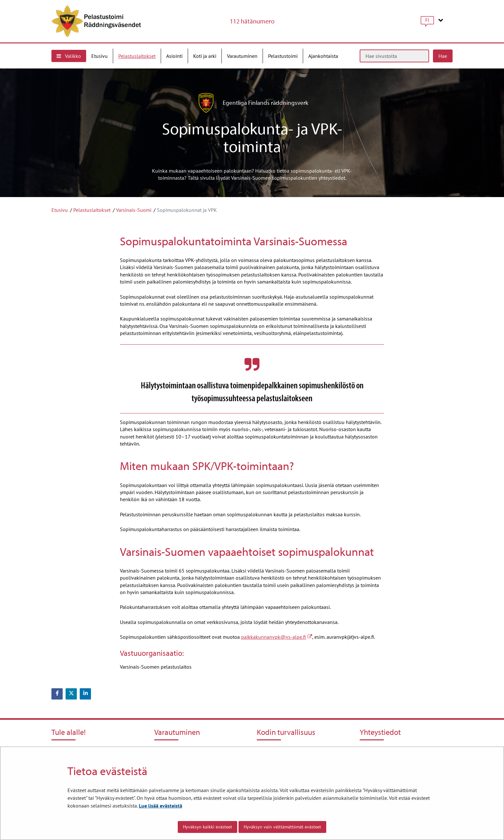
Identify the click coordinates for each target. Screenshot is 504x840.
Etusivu (60, 210)
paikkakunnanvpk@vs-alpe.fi (277, 637)
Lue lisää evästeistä (161, 806)
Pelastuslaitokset (92, 210)
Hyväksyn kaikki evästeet (207, 827)
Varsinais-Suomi (134, 210)
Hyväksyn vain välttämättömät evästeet (282, 827)
